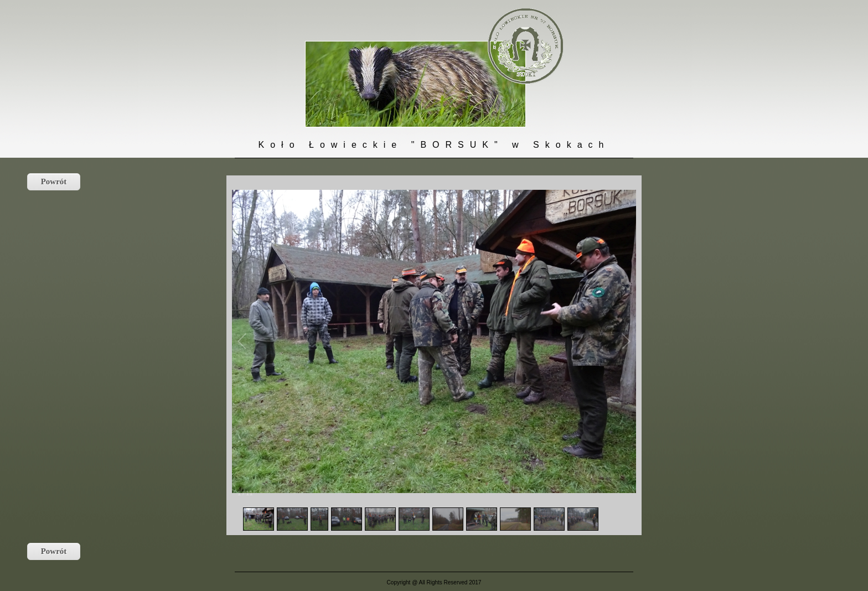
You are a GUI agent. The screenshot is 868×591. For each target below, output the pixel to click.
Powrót (54, 182)
